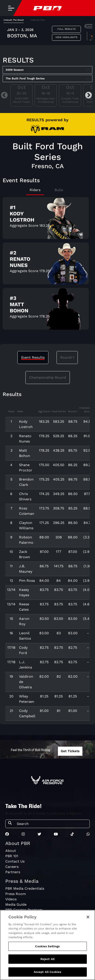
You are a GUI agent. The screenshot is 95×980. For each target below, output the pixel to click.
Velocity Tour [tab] (38, 20)
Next (88, 96)
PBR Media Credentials (25, 888)
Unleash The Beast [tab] (14, 20)
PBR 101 (12, 856)
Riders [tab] (35, 190)
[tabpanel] (47, 34)
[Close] (88, 920)
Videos (11, 899)
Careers (12, 867)
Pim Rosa (27, 581)
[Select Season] (47, 70)
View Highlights (66, 37)
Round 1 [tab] (67, 357)
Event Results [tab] (33, 357)
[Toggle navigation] (11, 8)
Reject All (47, 962)
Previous (4, 96)
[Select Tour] (47, 79)
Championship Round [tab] (48, 377)
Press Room (16, 894)
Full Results (66, 29)
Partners (13, 872)
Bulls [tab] (59, 190)
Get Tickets (70, 751)
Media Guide (16, 904)
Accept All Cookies (47, 975)
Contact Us (15, 861)
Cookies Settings (47, 949)
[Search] (52, 824)
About (11, 851)
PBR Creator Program (24, 910)
